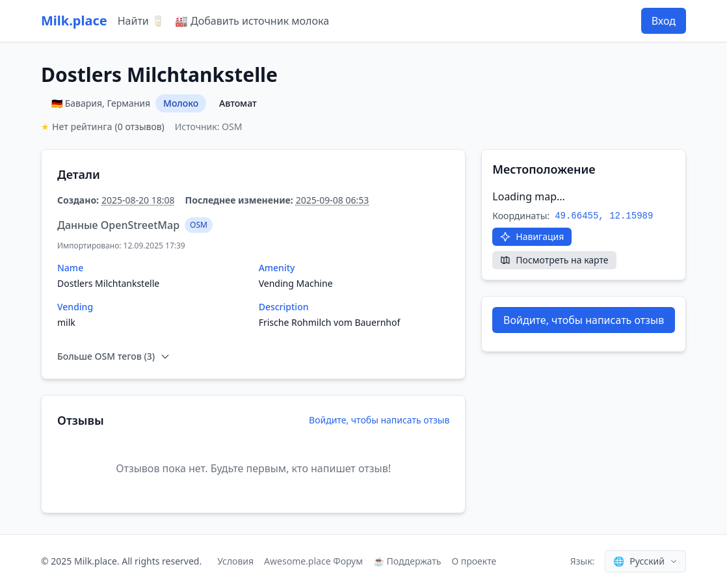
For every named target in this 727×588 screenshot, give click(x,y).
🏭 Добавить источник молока (252, 21)
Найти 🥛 (141, 21)
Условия (235, 561)
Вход (664, 21)
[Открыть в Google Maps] (532, 237)
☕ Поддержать (407, 561)
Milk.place (74, 20)
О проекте (474, 561)
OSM (199, 225)
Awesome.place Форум (313, 561)
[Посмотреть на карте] (554, 260)
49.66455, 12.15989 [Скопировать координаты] (604, 216)
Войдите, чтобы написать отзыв (379, 420)
